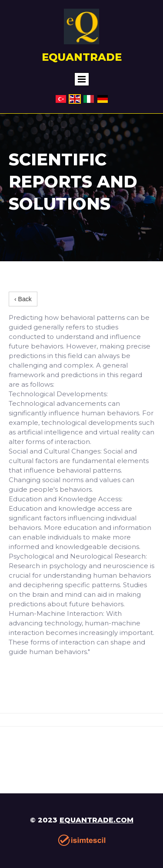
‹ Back (23, 299)
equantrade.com (96, 820)
